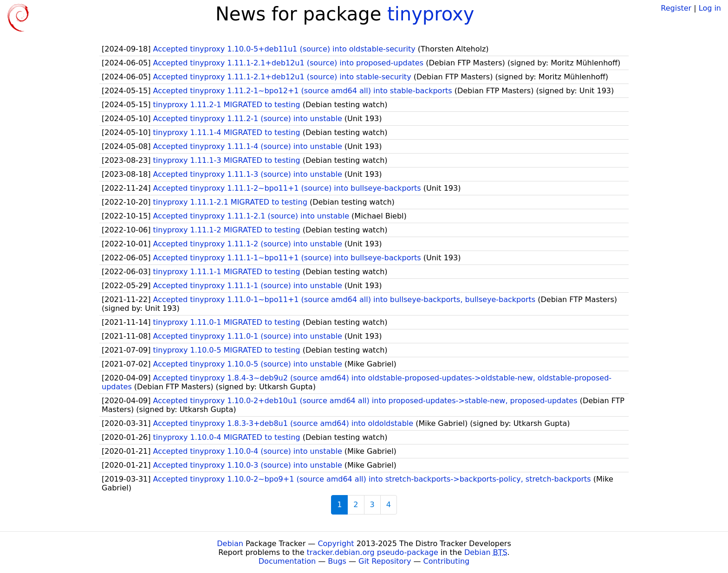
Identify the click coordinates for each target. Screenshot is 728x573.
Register (676, 8)
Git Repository (385, 561)
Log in (710, 8)
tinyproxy (431, 14)
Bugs (337, 561)
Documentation (287, 561)
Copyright (336, 544)
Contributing (447, 561)
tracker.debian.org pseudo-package (373, 552)
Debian (230, 544)
